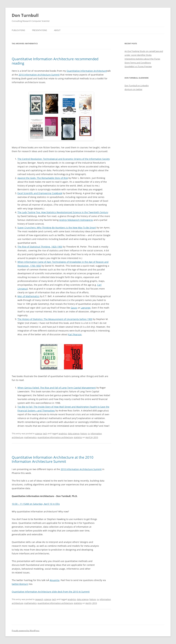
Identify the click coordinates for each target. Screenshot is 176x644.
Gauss (74, 308)
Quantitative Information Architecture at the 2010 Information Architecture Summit (53, 459)
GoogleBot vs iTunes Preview (138, 66)
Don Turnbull (25, 15)
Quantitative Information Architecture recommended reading (55, 61)
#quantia (55, 580)
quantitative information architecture (55, 437)
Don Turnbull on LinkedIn (137, 86)
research (39, 599)
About (57, 30)
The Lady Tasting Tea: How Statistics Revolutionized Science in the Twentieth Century (63, 212)
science (39, 434)
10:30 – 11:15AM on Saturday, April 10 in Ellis (36, 504)
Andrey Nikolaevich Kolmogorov (76, 220)
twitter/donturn (20, 584)
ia (89, 434)
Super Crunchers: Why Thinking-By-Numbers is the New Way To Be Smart (57, 228)
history (84, 434)
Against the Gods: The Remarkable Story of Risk (43, 178)
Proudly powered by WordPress (26, 631)
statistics (78, 437)
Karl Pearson (75, 334)
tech (45, 434)
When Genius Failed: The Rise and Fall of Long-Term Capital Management (57, 388)
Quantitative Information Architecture (87, 71)
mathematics (30, 437)
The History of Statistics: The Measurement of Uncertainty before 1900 (55, 319)
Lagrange (86, 308)
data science (74, 434)
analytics (63, 434)
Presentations (40, 30)
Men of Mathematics (28, 296)
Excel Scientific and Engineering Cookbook (40, 193)
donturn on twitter (133, 89)
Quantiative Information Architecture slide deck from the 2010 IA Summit (51, 592)
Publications (18, 30)
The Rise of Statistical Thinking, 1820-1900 (40, 247)
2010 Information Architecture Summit (39, 75)
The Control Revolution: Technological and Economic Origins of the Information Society (64, 159)
